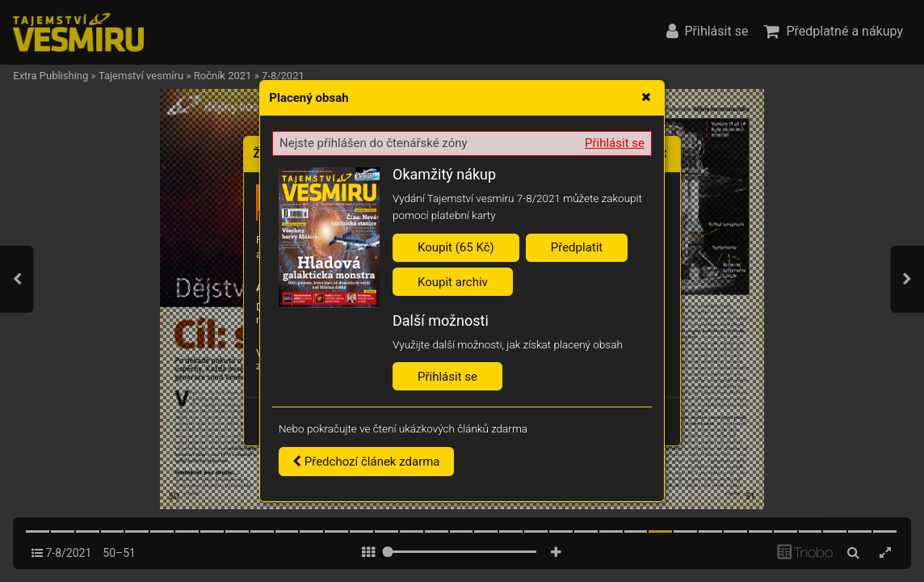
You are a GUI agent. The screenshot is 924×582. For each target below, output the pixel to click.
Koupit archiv (453, 282)
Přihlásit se (615, 143)
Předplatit (577, 247)
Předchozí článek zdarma (366, 462)
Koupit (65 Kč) (456, 247)
